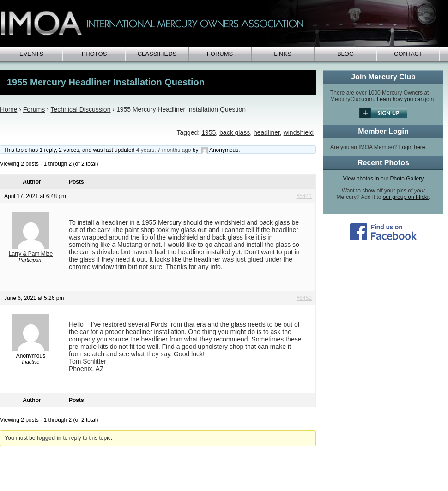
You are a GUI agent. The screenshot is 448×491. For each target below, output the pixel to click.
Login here (412, 147)
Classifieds (157, 54)
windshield (299, 132)
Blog (345, 54)
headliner (267, 132)
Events (31, 54)
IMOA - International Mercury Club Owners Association (222, 24)
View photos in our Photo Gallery (384, 179)
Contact (408, 54)
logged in (49, 438)
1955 (209, 132)
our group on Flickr (406, 197)
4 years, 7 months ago (164, 150)
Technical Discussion (80, 109)
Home (9, 109)
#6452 (304, 298)
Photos (94, 54)
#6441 (304, 196)
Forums (220, 54)
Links (283, 54)
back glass (235, 132)
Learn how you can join (405, 99)
